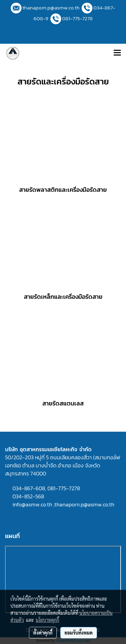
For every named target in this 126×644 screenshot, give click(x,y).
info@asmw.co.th (32, 504)
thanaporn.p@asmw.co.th (51, 8)
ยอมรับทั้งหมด (79, 633)
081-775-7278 (77, 18)
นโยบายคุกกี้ (47, 620)
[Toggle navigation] (117, 53)
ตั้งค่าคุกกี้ (43, 633)
